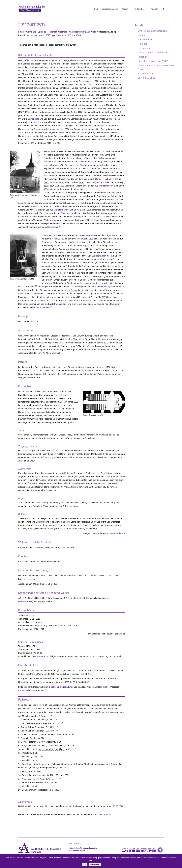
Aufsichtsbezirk (146, 39)
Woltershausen (112, 151)
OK (85, 864)
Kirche (106, 687)
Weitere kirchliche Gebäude (152, 52)
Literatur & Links (146, 78)
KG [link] (111, 764)
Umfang (142, 35)
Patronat (142, 44)
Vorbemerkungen (110, 10)
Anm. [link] (43, 716)
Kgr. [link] (52, 109)
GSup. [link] (76, 339)
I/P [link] (65, 503)
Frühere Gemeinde (27, 32)
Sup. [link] (62, 349)
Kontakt (154, 10)
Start (96, 10)
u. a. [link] (51, 64)
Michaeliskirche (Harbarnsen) (32, 690)
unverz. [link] (36, 734)
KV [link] (20, 300)
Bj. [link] (49, 547)
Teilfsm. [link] (89, 78)
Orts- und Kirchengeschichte (153, 31)
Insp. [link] (91, 336)
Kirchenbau (144, 48)
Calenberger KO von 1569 (68, 35)
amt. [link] (47, 182)
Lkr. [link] (62, 126)
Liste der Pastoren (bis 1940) (153, 61)
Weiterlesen (95, 864)
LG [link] (25, 518)
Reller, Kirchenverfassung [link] (34, 775)
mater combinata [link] (76, 290)
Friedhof (142, 57)
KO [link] (53, 35)
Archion (122, 634)
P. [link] (90, 169)
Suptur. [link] (65, 346)
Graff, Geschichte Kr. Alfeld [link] (71, 670)
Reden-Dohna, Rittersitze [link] (68, 674)
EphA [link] (43, 601)
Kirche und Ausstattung (61, 687)
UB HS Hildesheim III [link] (31, 705)
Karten (125, 10)
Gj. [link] (20, 529)
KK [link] (84, 346)
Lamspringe (28, 64)
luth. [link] (102, 155)
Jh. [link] (27, 220)
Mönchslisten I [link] (29, 716)
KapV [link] (80, 300)
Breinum (54, 239)
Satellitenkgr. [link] (102, 109)
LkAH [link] (23, 734)
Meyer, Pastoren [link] (41, 584)
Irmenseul (48, 162)
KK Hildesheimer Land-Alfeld (82, 32)
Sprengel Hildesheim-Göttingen (53, 32)
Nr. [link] (23, 598)
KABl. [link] (24, 771)
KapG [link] (51, 304)
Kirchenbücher (145, 73)
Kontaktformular (103, 814)
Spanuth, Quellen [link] (29, 738)
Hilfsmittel (139, 10)
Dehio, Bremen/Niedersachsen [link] (35, 670)
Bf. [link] (23, 74)
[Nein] (178, 861)
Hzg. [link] (20, 81)
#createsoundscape (116, 533)
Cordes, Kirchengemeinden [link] (43, 768)
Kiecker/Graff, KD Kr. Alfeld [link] (110, 670)
